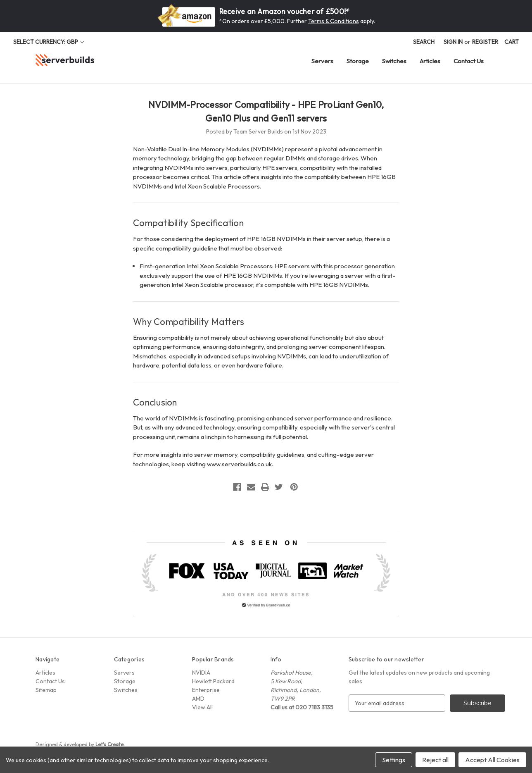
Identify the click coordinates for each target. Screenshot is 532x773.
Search (424, 42)
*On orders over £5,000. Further (264, 21)
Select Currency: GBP (49, 42)
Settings (394, 760)
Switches (394, 61)
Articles (430, 61)
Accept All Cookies (492, 760)
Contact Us (469, 61)
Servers (322, 61)
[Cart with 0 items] (512, 42)
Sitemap (46, 690)
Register (485, 42)
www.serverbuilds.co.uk (239, 464)
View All (202, 707)
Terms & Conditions (334, 21)
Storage (358, 61)
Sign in (453, 42)
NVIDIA (201, 673)
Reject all (435, 760)
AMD (198, 699)
